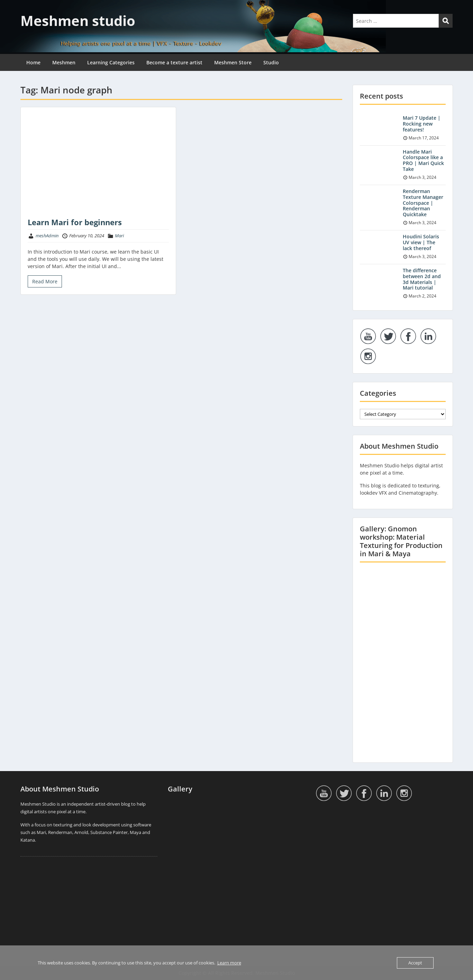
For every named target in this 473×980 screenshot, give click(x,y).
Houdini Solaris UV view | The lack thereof (421, 242)
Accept (415, 963)
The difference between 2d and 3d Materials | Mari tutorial (422, 279)
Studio (271, 62)
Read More (45, 281)
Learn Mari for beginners (75, 222)
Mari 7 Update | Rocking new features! (422, 124)
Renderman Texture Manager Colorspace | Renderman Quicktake (423, 203)
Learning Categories (111, 62)
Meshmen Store (233, 62)
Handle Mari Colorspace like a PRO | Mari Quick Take (423, 160)
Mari (119, 236)
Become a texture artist (174, 62)
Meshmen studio (78, 21)
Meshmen (64, 62)
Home (33, 62)
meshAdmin (47, 236)
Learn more (229, 963)
